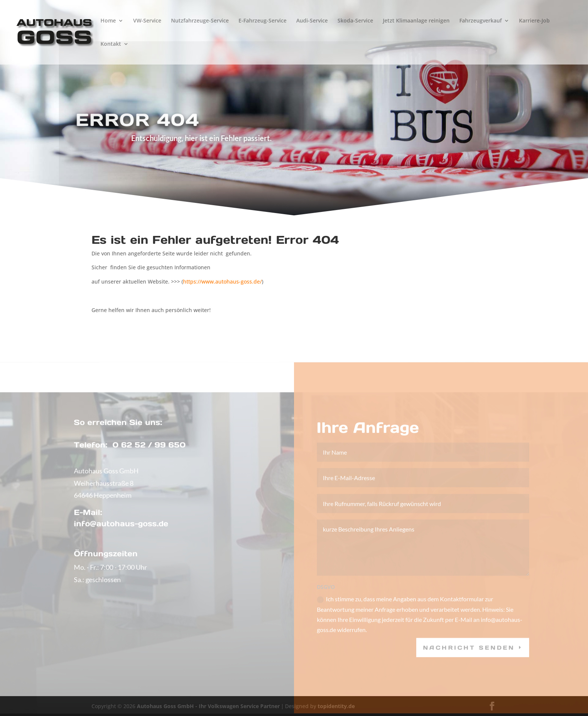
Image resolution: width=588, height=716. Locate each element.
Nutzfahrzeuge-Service (200, 21)
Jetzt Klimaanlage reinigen (416, 21)
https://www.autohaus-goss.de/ (222, 281)
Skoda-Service (355, 21)
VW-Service (147, 21)
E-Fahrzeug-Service (262, 21)
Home (108, 21)
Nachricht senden (469, 656)
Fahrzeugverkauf (481, 21)
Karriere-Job (534, 21)
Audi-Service (312, 21)
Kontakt (111, 44)
